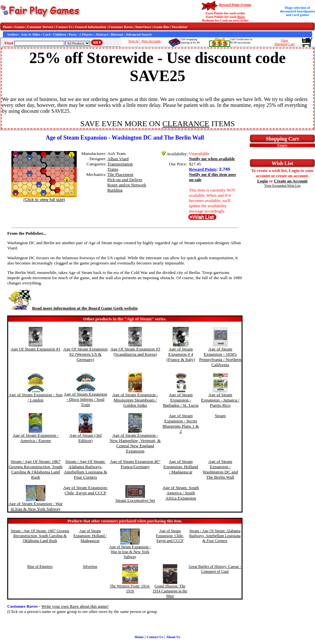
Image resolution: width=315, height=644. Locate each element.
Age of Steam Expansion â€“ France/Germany (135, 464)
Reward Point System (235, 5)
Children (60, 34)
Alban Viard (118, 159)
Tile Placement (120, 174)
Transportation (120, 164)
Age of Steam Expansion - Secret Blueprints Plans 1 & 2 (181, 424)
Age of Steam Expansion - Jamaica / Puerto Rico (220, 400)
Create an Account (291, 181)
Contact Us (64, 27)
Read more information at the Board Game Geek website (72, 308)
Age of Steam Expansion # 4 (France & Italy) (181, 354)
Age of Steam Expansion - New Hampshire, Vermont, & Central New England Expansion (135, 443)
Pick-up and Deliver (125, 180)
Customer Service (40, 27)
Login (263, 181)
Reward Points (203, 169)
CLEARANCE (186, 124)
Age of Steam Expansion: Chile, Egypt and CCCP (85, 490)
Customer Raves (121, 27)
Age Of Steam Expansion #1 (36, 349)
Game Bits (161, 27)
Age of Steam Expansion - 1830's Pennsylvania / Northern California (220, 357)
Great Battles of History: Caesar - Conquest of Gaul (215, 569)
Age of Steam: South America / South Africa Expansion (181, 493)
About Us (173, 637)
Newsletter (180, 27)
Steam (220, 416)
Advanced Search (139, 34)
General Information (91, 27)
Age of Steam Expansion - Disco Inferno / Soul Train (85, 399)
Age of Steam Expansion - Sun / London (36, 397)
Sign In (133, 41)
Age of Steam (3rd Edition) (85, 438)
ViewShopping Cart (285, 42)
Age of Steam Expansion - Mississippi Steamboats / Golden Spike (135, 400)
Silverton (90, 567)
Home (7, 27)
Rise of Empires (40, 567)
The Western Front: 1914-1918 (130, 589)
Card (47, 34)
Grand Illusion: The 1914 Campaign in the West (170, 591)
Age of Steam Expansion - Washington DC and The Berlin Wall (220, 469)
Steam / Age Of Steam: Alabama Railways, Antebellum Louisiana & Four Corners (85, 469)
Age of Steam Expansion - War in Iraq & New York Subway (36, 506)
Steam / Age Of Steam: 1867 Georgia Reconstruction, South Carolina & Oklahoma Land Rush (36, 469)
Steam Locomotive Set (135, 500)
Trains (113, 169)
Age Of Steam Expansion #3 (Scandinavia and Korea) (135, 352)
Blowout (117, 34)
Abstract (102, 34)
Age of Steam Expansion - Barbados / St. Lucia (181, 400)
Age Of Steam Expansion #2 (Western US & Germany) (86, 354)
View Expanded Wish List (282, 186)
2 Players (86, 34)
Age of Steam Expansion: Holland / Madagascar (181, 467)
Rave (241, 17)
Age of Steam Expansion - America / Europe (36, 438)
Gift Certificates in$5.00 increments (241, 41)
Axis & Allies (31, 34)
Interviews (143, 27)
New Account (151, 41)
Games (19, 27)
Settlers (13, 34)
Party (73, 34)
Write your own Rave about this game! (75, 606)
